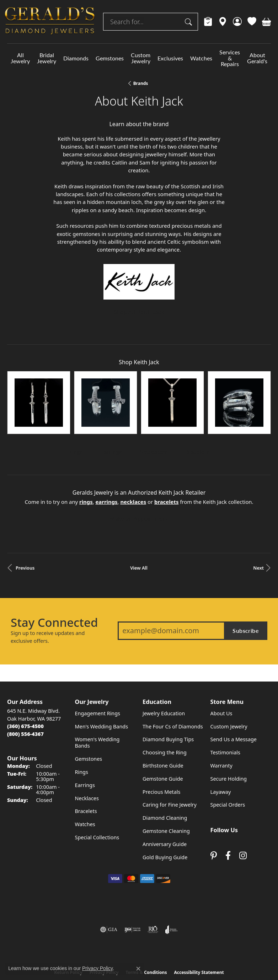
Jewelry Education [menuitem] (164, 665)
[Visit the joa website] (172, 882)
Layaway (221, 744)
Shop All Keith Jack (139, 312)
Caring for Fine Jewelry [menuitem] (170, 757)
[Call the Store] (25, 678)
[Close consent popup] (138, 969)
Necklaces (153, 404)
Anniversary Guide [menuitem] (165, 796)
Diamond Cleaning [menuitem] (165, 770)
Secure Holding (229, 731)
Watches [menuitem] (85, 776)
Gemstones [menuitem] (89, 711)
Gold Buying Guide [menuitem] (165, 809)
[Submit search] (189, 22)
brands (141, 83)
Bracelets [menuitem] (86, 763)
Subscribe (246, 583)
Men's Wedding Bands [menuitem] (102, 679)
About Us (221, 665)
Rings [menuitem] (82, 724)
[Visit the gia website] (109, 882)
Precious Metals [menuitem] (161, 744)
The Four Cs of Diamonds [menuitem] (173, 679)
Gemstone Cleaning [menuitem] (166, 783)
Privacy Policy (104, 924)
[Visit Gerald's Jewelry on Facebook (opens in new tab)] (228, 807)
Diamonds (76, 58)
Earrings (111, 404)
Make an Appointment (139, 470)
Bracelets (197, 404)
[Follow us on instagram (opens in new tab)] (243, 807)
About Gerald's (257, 58)
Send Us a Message (234, 692)
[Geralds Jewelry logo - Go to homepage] (50, 22)
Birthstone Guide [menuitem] (163, 718)
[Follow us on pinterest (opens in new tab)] (214, 807)
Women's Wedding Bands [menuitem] (97, 695)
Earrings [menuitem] (85, 737)
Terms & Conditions (146, 924)
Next (258, 520)
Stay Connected (54, 575)
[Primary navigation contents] (139, 58)
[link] (208, 22)
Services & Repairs (230, 58)
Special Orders (228, 757)
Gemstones (110, 58)
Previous (25, 520)
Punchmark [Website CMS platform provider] (152, 959)
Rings (75, 404)
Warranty (221, 718)
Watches (201, 58)
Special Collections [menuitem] (97, 789)
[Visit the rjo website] (153, 882)
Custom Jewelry (141, 58)
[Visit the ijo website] (132, 882)
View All (139, 520)
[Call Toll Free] (25, 686)
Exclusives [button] (170, 58)
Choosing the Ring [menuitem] (165, 704)
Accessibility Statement (199, 924)
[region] (139, 379)
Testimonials (225, 704)
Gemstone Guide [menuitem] (163, 731)
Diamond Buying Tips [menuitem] (168, 692)
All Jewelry (20, 58)
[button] (237, 22)
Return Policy (68, 924)
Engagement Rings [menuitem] (98, 665)
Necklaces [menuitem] (87, 750)
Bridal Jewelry (47, 58)
